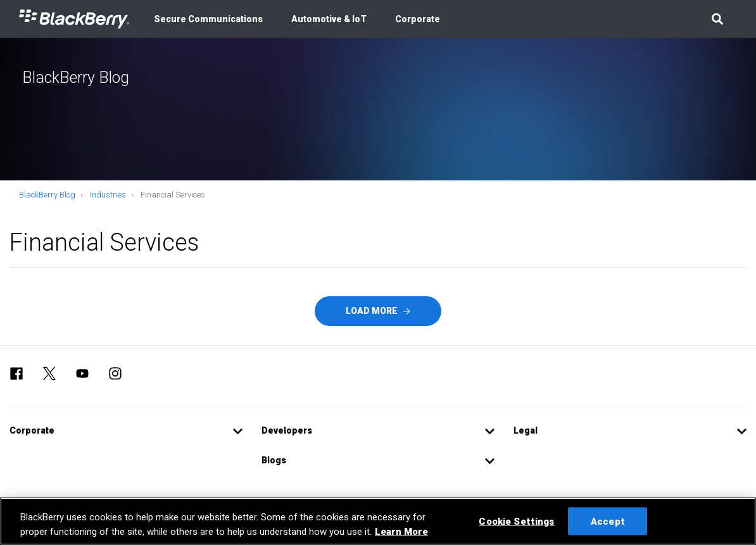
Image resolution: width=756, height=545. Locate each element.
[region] (378, 521)
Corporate (418, 19)
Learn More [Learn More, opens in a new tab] (401, 532)
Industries (108, 195)
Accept (608, 521)
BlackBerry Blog (47, 195)
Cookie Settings (516, 521)
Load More (378, 311)
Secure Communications (208, 19)
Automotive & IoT (329, 19)
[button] (717, 19)
